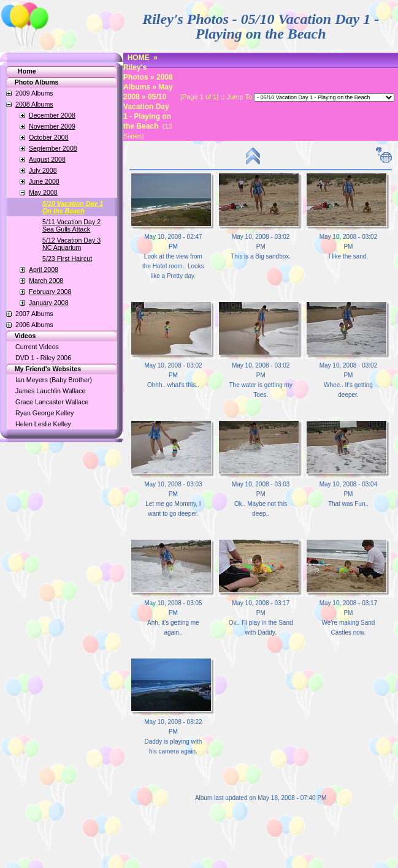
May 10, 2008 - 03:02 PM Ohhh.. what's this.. (173, 375)
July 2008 (43, 170)
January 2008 (49, 303)
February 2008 (50, 292)
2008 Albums (34, 104)
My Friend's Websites (41, 369)
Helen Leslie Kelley (43, 424)
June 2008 (44, 181)
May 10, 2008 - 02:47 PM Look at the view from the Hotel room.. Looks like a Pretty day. (173, 256)
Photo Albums (30, 82)
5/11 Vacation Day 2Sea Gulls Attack (71, 225)
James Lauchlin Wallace (51, 391)
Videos (19, 336)
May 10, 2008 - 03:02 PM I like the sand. (349, 247)
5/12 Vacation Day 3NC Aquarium (71, 244)
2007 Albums (34, 314)
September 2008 (53, 148)
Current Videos (37, 347)
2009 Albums (34, 93)
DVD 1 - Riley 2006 (43, 358)
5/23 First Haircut (67, 259)
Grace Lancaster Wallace (52, 402)
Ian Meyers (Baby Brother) (54, 380)
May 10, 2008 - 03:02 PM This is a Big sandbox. (261, 247)
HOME (139, 58)
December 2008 (52, 115)
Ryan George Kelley (44, 413)
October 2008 (49, 137)
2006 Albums (34, 325)
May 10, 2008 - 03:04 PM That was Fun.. (349, 494)
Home (27, 71)
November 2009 (52, 126)
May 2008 (43, 192)
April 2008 (44, 270)
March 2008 (46, 281)
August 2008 (47, 159)
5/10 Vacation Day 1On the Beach (73, 207)
